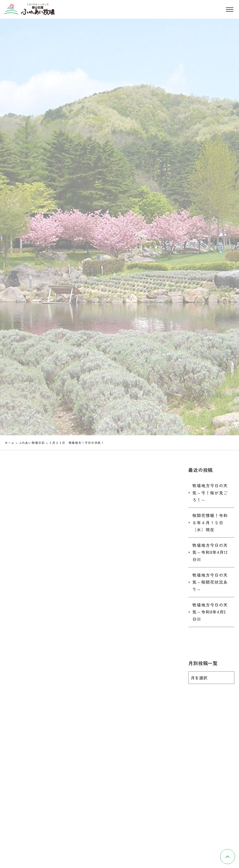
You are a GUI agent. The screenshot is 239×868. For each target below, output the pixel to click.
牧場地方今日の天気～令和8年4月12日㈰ (210, 552)
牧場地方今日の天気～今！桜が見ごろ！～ (210, 493)
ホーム (10, 443)
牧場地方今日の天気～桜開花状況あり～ (210, 582)
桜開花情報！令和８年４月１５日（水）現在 (210, 522)
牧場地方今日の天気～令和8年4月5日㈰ (210, 612)
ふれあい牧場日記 (32, 443)
